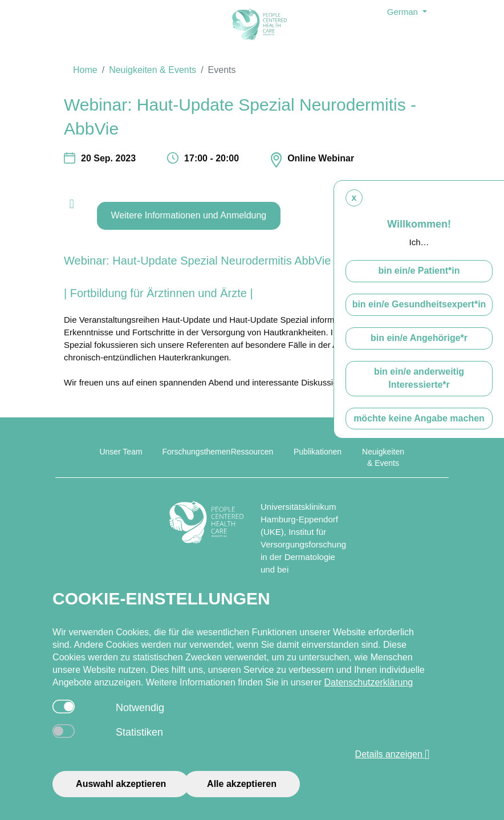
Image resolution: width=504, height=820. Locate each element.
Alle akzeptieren (242, 784)
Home (85, 70)
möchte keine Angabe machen (419, 418)
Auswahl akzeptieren (121, 784)
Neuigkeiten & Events (153, 70)
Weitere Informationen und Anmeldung (189, 215)
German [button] (404, 12)
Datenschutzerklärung (369, 682)
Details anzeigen (393, 754)
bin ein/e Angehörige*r (419, 338)
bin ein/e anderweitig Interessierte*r (419, 378)
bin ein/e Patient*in (419, 271)
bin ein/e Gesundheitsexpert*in (419, 304)
